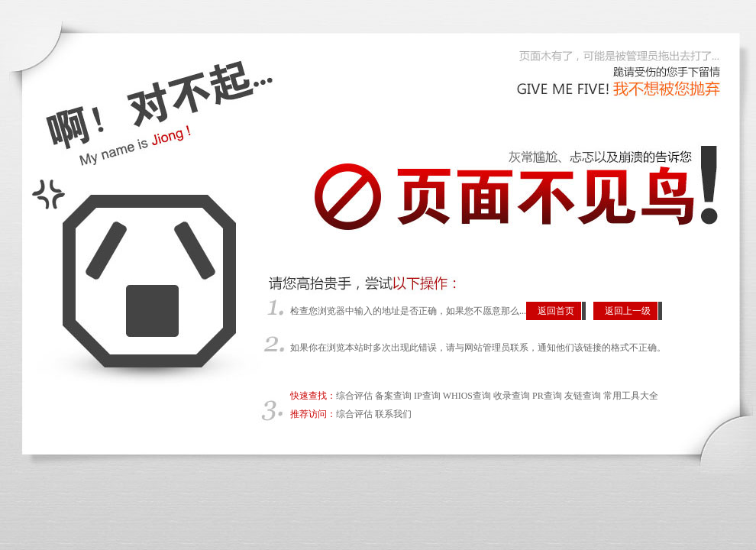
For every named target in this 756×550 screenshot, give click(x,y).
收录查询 (512, 396)
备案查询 (393, 396)
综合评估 (354, 396)
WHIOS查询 (467, 396)
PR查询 (547, 396)
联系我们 (393, 414)
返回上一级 (628, 311)
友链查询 (583, 396)
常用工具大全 (631, 396)
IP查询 (427, 396)
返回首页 (556, 311)
